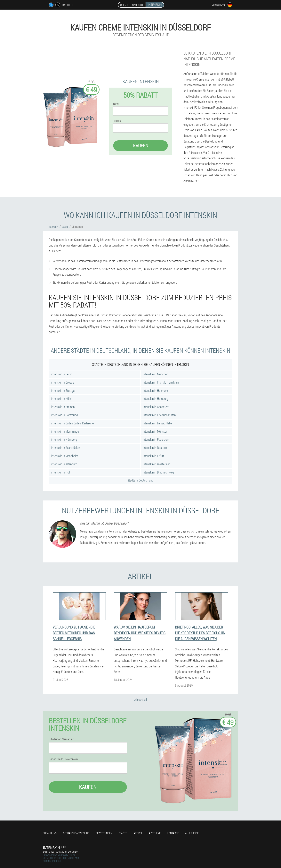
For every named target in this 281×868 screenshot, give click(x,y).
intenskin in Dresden (63, 382)
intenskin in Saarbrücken (66, 448)
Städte (123, 833)
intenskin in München (156, 374)
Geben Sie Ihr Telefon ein (63, 759)
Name (116, 104)
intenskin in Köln (61, 399)
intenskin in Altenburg (64, 464)
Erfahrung (50, 833)
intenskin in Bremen (63, 407)
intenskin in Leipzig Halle (157, 423)
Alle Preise (192, 833)
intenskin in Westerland (157, 464)
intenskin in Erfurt (153, 456)
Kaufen (141, 146)
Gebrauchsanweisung (76, 833)
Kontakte (173, 833)
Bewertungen (104, 833)
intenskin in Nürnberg (64, 439)
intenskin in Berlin (62, 374)
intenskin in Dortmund (65, 415)
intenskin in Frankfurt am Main (161, 382)
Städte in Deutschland (140, 480)
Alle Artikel (140, 700)
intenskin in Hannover (156, 391)
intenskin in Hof (61, 472)
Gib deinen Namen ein (62, 739)
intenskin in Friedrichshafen (159, 415)
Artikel (138, 833)
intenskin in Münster (155, 431)
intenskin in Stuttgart (64, 391)
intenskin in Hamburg (156, 399)
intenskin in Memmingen (66, 431)
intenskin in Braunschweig (158, 472)
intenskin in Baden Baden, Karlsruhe (72, 423)
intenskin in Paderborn (156, 439)
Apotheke (155, 833)
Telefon (117, 121)
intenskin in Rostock (155, 448)
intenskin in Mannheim (65, 456)
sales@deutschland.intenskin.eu (60, 852)
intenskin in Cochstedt (156, 407)
